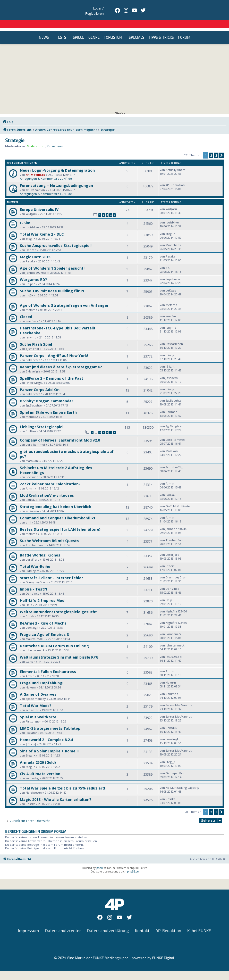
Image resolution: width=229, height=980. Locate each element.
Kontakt (142, 922)
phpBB (100, 859)
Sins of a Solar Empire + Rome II (49, 742)
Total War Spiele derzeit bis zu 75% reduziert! (62, 780)
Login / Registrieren (190, 7)
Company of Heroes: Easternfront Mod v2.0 (60, 432)
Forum (184, 29)
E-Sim (25, 214)
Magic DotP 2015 (35, 248)
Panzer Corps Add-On (40, 381)
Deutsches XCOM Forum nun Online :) (55, 637)
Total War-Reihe (35, 558)
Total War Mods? (36, 697)
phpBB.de (133, 863)
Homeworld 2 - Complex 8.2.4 (46, 731)
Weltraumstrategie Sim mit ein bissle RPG (59, 649)
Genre (94, 29)
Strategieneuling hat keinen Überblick (56, 498)
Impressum (28, 922)
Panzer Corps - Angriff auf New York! (54, 347)
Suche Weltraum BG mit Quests (49, 532)
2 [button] (211, 147)
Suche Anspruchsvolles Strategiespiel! (56, 237)
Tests (61, 29)
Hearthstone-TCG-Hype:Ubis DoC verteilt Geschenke (58, 322)
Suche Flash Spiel (36, 336)
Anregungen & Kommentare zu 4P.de (46, 170)
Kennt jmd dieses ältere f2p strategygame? (61, 358)
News (44, 29)
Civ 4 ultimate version (40, 765)
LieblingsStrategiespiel (42, 418)
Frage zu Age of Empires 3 (44, 626)
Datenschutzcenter (63, 922)
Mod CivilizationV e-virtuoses (47, 487)
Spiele (78, 29)
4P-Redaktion (168, 922)
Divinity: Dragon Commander (46, 392)
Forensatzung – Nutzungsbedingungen (56, 177)
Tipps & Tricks (161, 29)
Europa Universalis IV (39, 201)
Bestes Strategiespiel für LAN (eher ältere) (60, 521)
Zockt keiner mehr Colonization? (50, 475)
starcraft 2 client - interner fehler (51, 569)
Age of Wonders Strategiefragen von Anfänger (64, 297)
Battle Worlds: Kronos (40, 547)
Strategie (15, 132)
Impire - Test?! (33, 581)
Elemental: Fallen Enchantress (48, 663)
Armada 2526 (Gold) (38, 754)
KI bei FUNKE (199, 922)
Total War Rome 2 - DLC (42, 226)
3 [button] (216, 147)
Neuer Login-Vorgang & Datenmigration (57, 162)
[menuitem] (8, 113)
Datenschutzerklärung (108, 922)
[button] (222, 147)
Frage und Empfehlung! (42, 674)
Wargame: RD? (33, 271)
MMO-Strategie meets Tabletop (50, 720)
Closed (26, 308)
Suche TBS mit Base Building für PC (53, 282)
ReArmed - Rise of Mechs (43, 615)
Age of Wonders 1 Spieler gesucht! (52, 260)
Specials (137, 29)
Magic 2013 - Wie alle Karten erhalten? (56, 791)
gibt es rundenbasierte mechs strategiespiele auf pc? (67, 445)
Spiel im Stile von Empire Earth (48, 404)
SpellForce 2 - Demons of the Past (52, 370)
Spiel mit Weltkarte (38, 708)
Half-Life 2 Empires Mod (42, 592)
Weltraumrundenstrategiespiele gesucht (58, 603)
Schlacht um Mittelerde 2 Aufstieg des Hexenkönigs (56, 462)
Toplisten (113, 29)
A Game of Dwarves (38, 686)
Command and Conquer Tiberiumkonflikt (58, 509)
